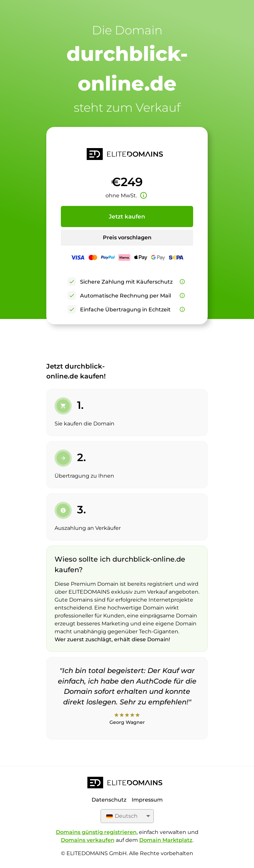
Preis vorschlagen (127, 237)
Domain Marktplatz (166, 840)
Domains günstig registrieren (96, 832)
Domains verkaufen (88, 840)
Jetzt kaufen (127, 217)
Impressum (147, 800)
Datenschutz (109, 800)
